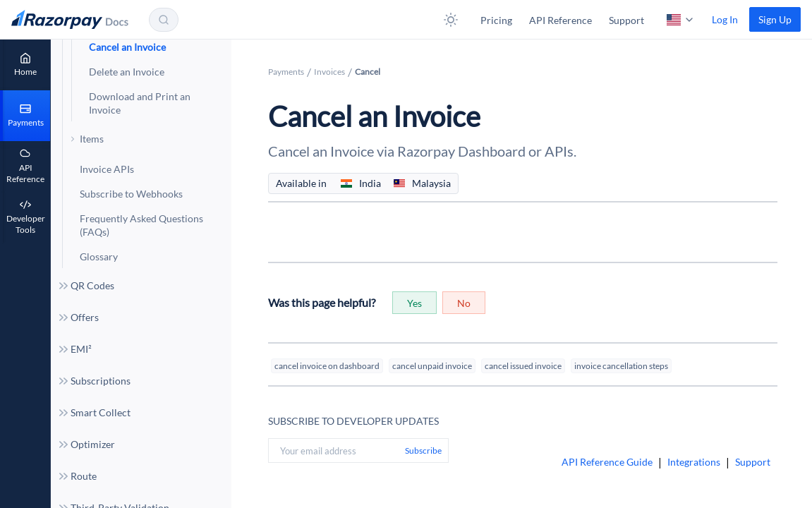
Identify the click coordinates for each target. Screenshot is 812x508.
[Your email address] (334, 451)
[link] (775, 19)
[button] (451, 20)
